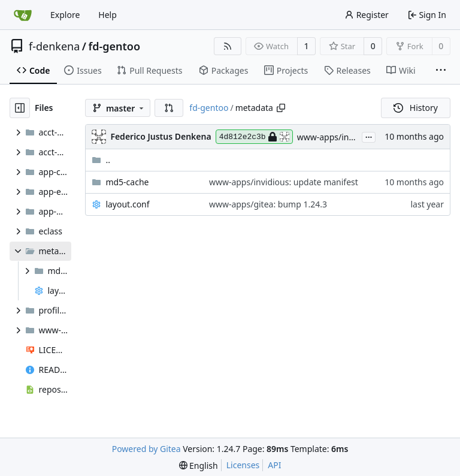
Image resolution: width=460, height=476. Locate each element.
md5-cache (127, 182)
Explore (65, 15)
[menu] (199, 466)
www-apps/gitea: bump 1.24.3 (268, 204)
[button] (169, 108)
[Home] (23, 15)
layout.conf (127, 204)
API (274, 465)
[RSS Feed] (228, 46)
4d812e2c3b (254, 137)
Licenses (243, 465)
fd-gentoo (115, 46)
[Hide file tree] (20, 108)
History (416, 108)
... (369, 136)
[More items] (441, 71)
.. (101, 160)
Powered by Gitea (146, 449)
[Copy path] (281, 108)
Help (108, 15)
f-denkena (54, 46)
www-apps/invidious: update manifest (284, 182)
